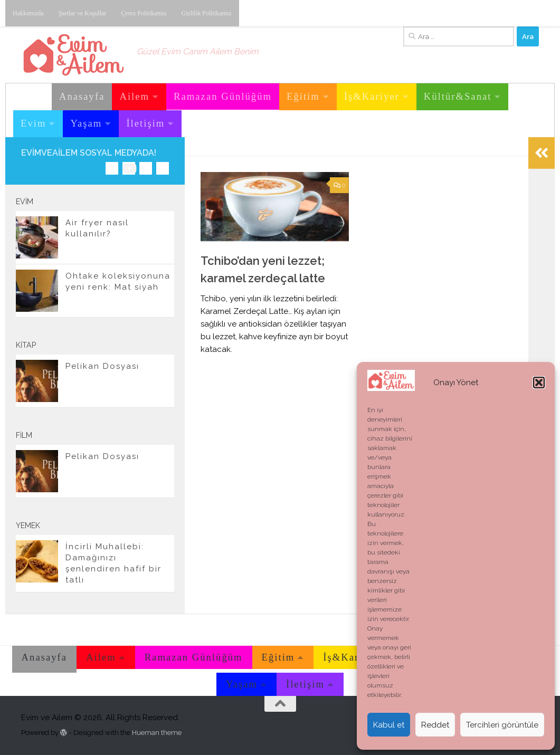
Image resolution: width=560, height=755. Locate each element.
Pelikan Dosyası (102, 366)
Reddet (435, 725)
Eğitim (303, 96)
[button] (539, 383)
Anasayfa (82, 96)
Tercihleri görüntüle (502, 725)
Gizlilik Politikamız (207, 13)
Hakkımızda (28, 13)
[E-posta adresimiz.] (163, 168)
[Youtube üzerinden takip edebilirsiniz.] (129, 168)
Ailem (134, 96)
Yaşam (86, 123)
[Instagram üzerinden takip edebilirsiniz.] (112, 168)
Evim (33, 123)
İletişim (145, 123)
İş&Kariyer (372, 96)
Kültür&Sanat (458, 96)
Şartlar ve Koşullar (83, 13)
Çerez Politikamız (144, 13)
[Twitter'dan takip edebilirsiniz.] (146, 168)
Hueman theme (157, 733)
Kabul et (389, 725)
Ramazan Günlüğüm (223, 96)
